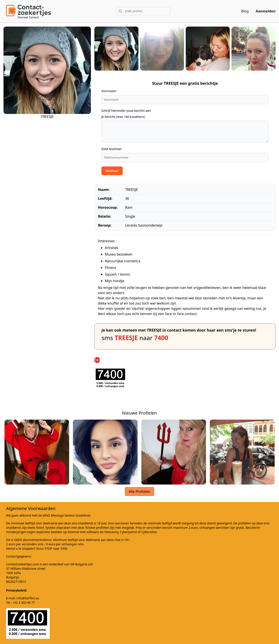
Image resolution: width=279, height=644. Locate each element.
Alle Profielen (139, 491)
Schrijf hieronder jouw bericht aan (126, 111)
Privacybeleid (16, 590)
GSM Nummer (112, 149)
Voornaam (109, 91)
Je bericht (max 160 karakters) (123, 117)
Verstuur (112, 171)
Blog (245, 11)
